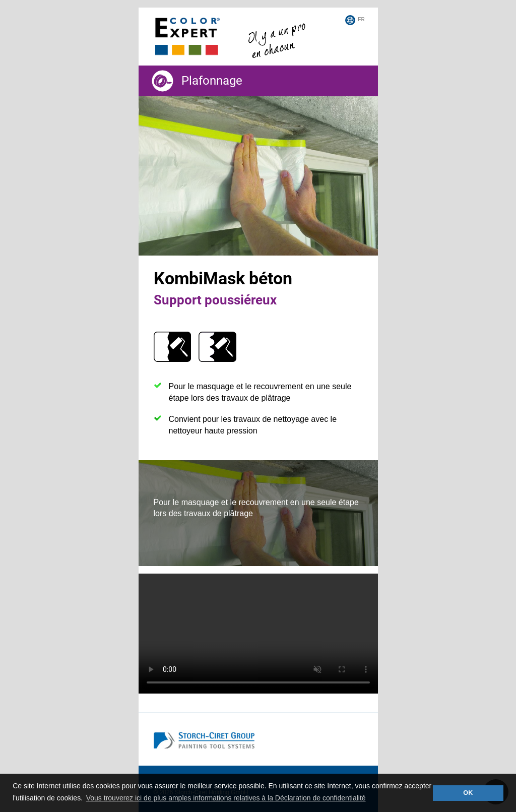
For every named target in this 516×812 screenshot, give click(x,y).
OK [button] (468, 793)
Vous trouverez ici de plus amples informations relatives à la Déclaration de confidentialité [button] (226, 798)
